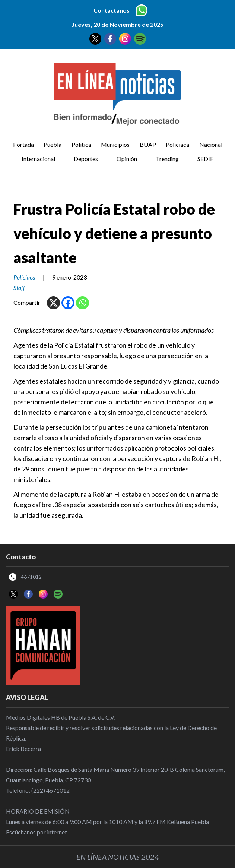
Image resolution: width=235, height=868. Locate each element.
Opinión (127, 159)
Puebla (53, 144)
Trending (167, 159)
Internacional (38, 159)
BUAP (148, 144)
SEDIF (205, 159)
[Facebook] (68, 303)
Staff (19, 288)
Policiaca (177, 144)
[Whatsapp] (82, 303)
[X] (53, 303)
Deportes (86, 159)
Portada (23, 144)
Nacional (211, 144)
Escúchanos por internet (36, 832)
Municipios (115, 144)
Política (81, 144)
